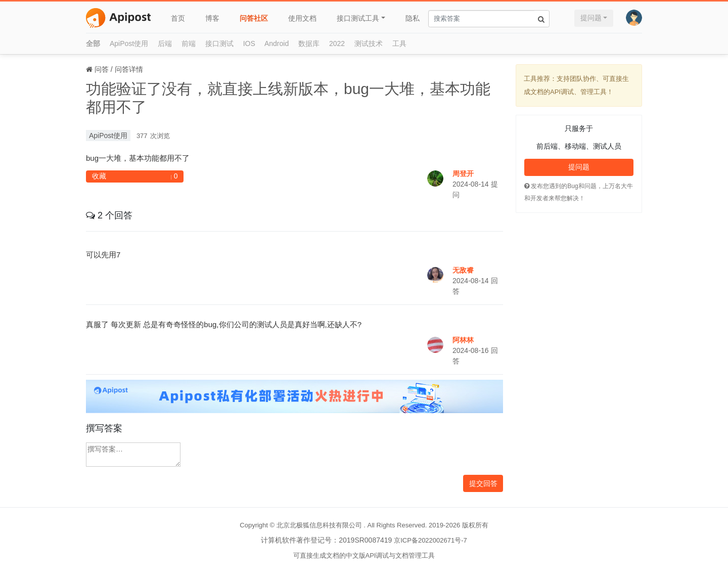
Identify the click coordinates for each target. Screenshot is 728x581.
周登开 (463, 173)
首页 (178, 18)
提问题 (591, 18)
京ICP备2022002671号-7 (430, 540)
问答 (102, 69)
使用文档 (302, 18)
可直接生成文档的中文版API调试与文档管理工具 (364, 555)
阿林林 (463, 340)
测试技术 (369, 43)
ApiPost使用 (129, 43)
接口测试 (219, 43)
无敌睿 (463, 270)
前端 (189, 43)
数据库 (309, 43)
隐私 (413, 18)
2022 (337, 43)
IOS (249, 43)
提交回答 (483, 483)
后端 (165, 43)
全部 (93, 43)
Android (277, 43)
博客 (212, 18)
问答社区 (254, 18)
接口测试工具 (358, 18)
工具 (399, 43)
